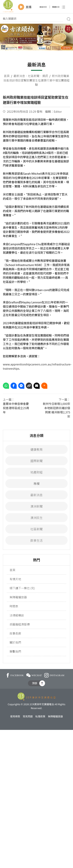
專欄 (36, 484)
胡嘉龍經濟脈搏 (20, 624)
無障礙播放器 (18, 597)
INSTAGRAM (54, 675)
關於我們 (15, 642)
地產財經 (36, 472)
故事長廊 (15, 633)
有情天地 (15, 579)
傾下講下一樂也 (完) (22, 588)
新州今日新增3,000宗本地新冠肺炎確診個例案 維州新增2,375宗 (57, 410)
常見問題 (28, 716)
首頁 (7, 76)
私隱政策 (40, 716)
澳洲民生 (36, 518)
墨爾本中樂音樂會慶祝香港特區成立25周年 (16, 408)
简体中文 (43, 7)
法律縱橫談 (17, 615)
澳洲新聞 (36, 506)
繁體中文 (56, 7)
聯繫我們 (15, 651)
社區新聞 (34, 76)
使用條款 (15, 716)
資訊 (45, 76)
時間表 (14, 606)
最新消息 (19, 76)
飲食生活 (36, 540)
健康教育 (36, 449)
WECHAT (34, 675)
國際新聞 (36, 461)
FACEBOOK (15, 675)
